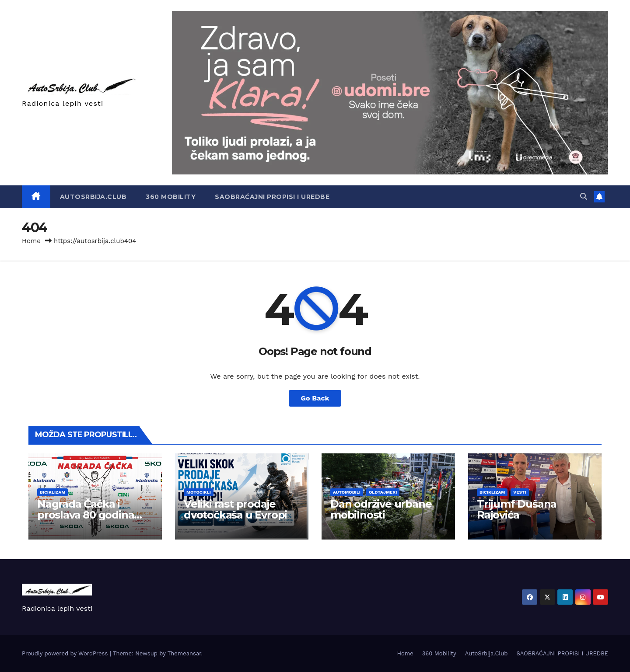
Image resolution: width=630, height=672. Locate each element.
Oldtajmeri (383, 492)
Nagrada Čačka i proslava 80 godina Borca (86, 515)
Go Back (315, 398)
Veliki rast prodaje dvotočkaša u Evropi (235, 509)
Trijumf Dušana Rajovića (517, 509)
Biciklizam (52, 492)
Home (31, 241)
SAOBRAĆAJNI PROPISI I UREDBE (272, 197)
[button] (584, 197)
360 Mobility (171, 197)
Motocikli (199, 492)
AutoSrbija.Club (93, 197)
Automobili (347, 492)
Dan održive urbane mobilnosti (381, 509)
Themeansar (184, 653)
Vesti (520, 492)
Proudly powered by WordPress (66, 653)
